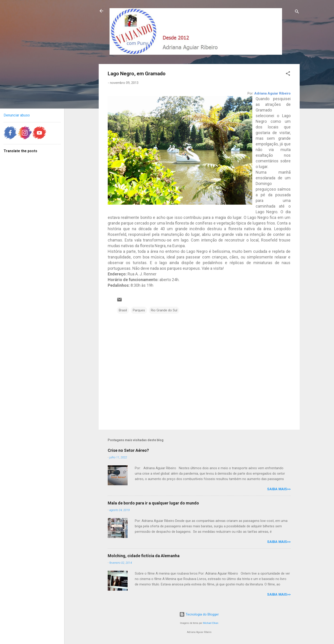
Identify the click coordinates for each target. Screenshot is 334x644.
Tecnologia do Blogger (199, 614)
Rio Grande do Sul (164, 310)
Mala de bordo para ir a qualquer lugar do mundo (153, 503)
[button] (288, 74)
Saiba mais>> (279, 489)
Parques (139, 310)
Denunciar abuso (17, 115)
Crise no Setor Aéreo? (128, 450)
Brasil (123, 310)
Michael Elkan (211, 623)
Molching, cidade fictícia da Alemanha (144, 556)
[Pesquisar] (297, 12)
